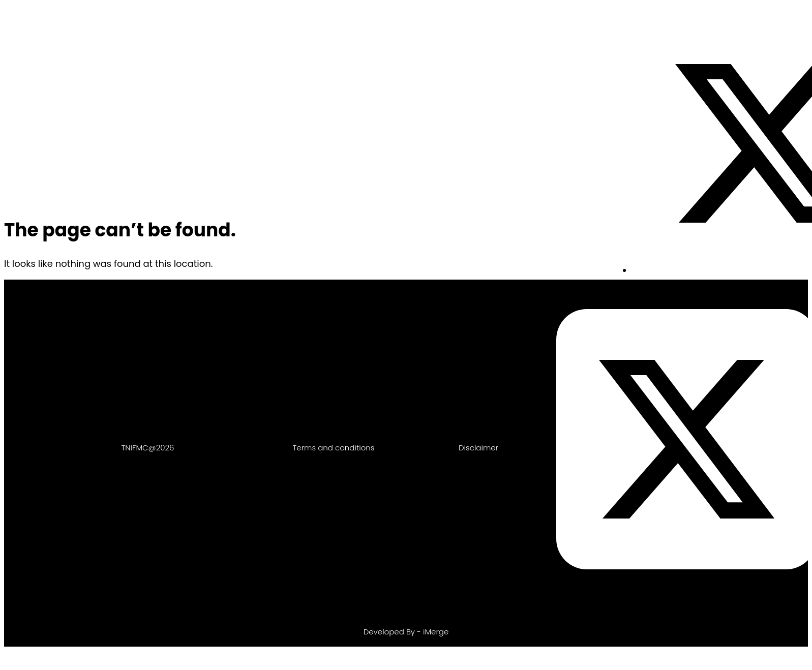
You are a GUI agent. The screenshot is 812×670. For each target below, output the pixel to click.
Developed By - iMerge (406, 632)
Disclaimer (478, 448)
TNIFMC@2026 (148, 448)
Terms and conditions (334, 448)
